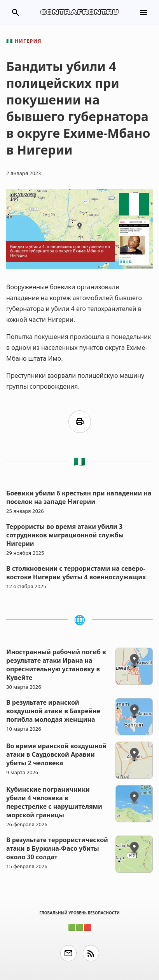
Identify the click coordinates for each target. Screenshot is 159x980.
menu (143, 12)
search (16, 12)
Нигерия (24, 41)
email (68, 953)
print (80, 422)
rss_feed (91, 953)
